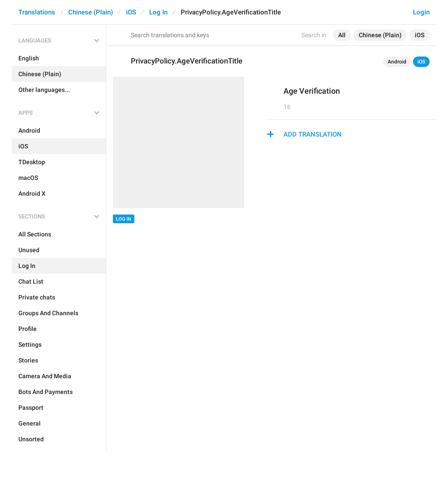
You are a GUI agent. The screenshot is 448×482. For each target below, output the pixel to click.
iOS (131, 12)
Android (397, 62)
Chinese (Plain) (91, 12)
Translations (37, 12)
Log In (158, 12)
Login (421, 12)
